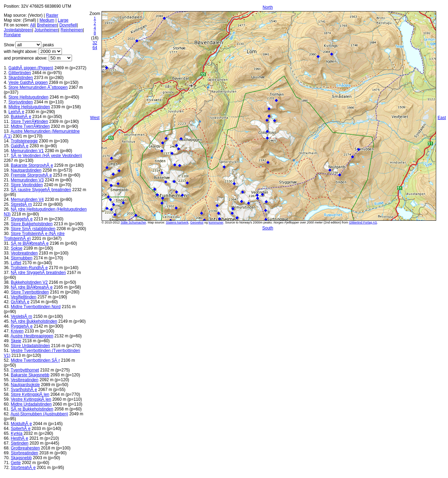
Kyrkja (17, 433)
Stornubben (22, 258)
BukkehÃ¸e (21, 117)
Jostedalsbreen (18, 30)
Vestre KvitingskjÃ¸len (31, 399)
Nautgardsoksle (25, 385)
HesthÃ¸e (19, 438)
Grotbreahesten (25, 448)
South (268, 228)
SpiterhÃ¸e (21, 429)
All (32, 25)
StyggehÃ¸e (22, 219)
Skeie (16, 341)
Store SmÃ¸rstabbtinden (33, 229)
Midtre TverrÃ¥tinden (30, 126)
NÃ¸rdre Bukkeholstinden (34, 321)
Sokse (17, 248)
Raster (52, 15)
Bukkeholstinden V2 (29, 282)
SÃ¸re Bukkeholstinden (32, 409)
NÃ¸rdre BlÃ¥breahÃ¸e (32, 287)
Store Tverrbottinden (30, 292)
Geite (16, 463)
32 (95, 43)
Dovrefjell (68, 25)
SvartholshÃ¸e (24, 390)
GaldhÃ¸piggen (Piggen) (31, 68)
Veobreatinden (24, 253)
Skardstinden (21, 78)
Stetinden (20, 443)
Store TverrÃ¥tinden (29, 122)
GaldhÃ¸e (20, 146)
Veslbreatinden (25, 380)
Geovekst (197, 222)
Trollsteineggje (24, 141)
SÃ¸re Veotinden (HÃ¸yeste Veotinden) (46, 156)
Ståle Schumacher (133, 222)
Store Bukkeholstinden (32, 224)
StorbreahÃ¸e (23, 468)
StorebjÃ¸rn (21, 204)
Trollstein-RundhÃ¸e (29, 268)
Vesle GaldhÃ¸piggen (28, 83)
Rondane (12, 35)
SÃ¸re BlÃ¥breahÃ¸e (30, 243)
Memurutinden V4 (27, 199)
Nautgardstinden (26, 170)
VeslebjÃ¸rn (21, 316)
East (442, 118)
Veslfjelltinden (23, 297)
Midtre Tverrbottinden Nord (36, 307)
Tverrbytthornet (25, 370)
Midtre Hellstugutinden (29, 107)
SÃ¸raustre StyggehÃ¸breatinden (41, 190)
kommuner (216, 222)
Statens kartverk (177, 222)
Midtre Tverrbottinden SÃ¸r (35, 360)
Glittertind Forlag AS (363, 222)
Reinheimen (72, 30)
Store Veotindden (27, 185)
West (95, 118)
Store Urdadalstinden (30, 346)
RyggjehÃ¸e (22, 326)
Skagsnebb (21, 458)
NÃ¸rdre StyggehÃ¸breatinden (38, 273)
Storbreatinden (25, 453)
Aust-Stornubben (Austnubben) (39, 414)
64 (95, 48)
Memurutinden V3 (27, 180)
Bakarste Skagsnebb (30, 375)
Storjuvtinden (21, 102)
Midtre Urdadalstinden (31, 404)
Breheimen (47, 25)
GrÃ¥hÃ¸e (20, 302)
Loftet (16, 263)
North (268, 7)
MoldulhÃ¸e (21, 424)
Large (63, 20)
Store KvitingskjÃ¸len (30, 394)
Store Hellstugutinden (28, 97)
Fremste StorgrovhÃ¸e (31, 175)
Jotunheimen (46, 30)
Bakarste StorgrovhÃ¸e (32, 165)
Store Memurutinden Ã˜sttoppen (38, 87)
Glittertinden (20, 73)
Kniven (17, 331)
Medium (47, 20)
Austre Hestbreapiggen (32, 336)
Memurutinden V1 (27, 151)
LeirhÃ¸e (16, 112)
